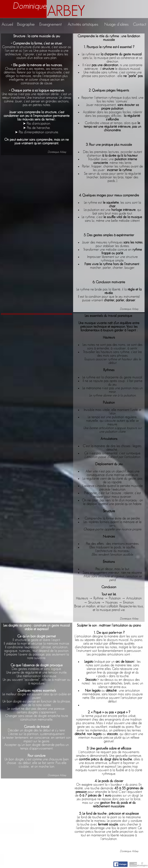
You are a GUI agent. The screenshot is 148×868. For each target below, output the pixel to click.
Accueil (7, 24)
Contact (140, 24)
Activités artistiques (83, 24)
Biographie (26, 24)
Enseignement (51, 24)
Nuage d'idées (116, 24)
